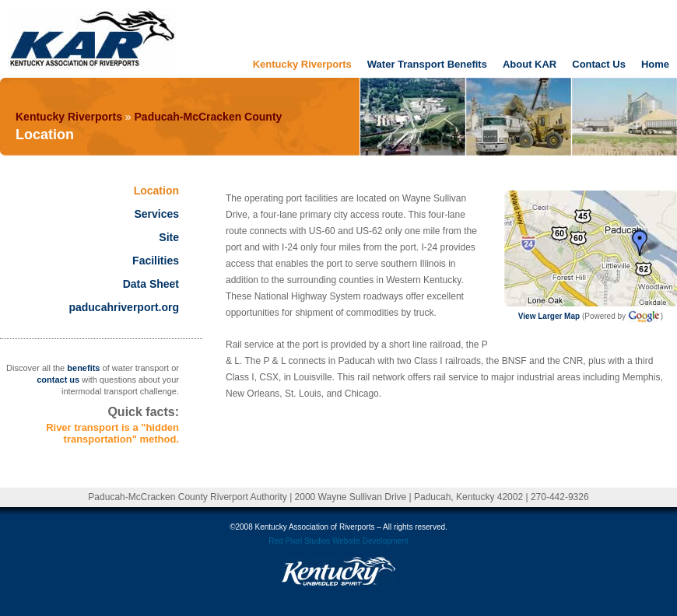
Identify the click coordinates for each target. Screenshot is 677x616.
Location (156, 191)
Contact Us (599, 64)
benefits (83, 368)
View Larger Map (549, 316)
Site (169, 237)
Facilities (156, 261)
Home (655, 64)
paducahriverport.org (124, 307)
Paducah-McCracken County (209, 117)
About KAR (530, 64)
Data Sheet (151, 284)
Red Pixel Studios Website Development (338, 541)
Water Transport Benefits (427, 64)
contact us (58, 380)
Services (156, 214)
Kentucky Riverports (302, 64)
